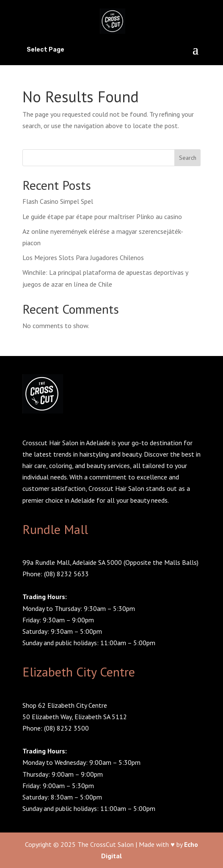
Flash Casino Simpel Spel (58, 201)
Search (188, 158)
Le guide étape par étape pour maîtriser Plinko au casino (102, 216)
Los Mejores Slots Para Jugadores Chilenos (83, 257)
